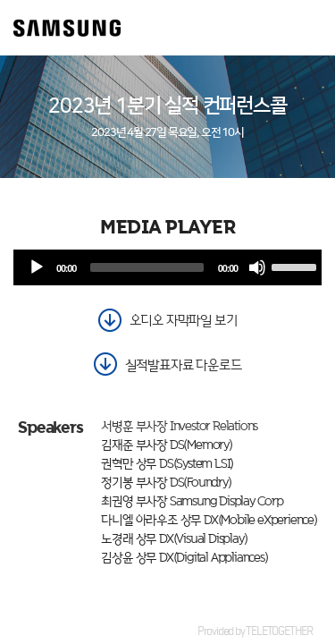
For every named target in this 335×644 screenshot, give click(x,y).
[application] (167, 267)
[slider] (147, 267)
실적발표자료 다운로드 (184, 364)
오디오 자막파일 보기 (184, 320)
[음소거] (257, 267)
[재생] (37, 267)
